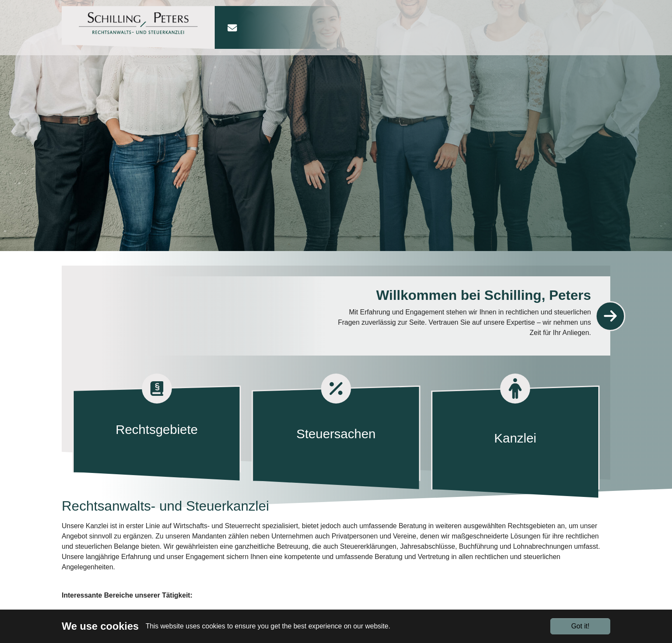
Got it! (580, 626)
